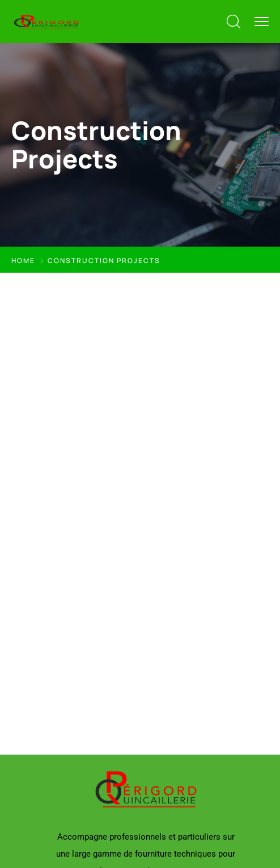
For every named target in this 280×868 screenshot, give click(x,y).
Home (23, 261)
